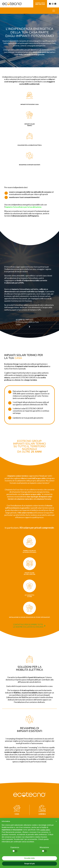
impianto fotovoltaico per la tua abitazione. (23, 207)
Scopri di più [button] (30, 864)
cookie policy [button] (45, 830)
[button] (25, 323)
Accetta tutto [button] (29, 858)
